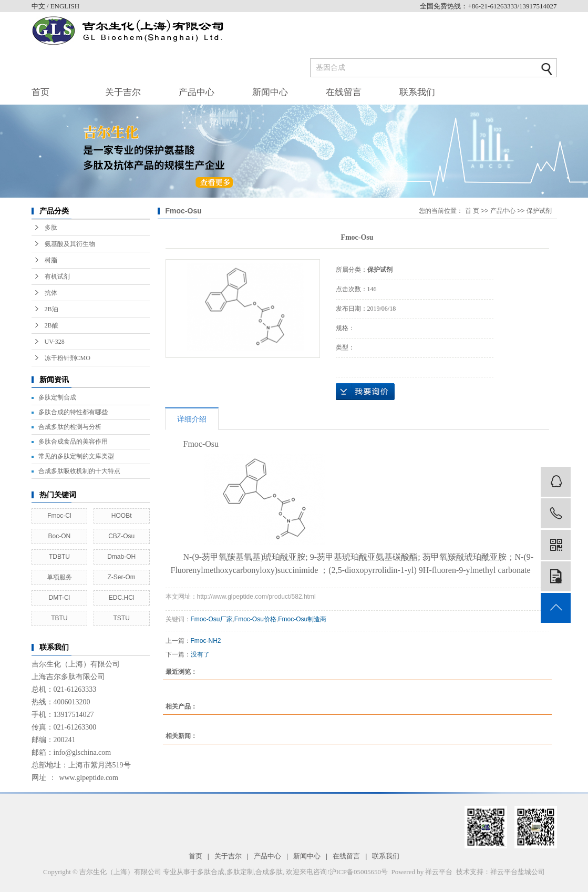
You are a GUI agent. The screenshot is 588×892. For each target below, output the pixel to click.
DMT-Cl (60, 598)
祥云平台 (439, 872)
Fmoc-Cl (59, 516)
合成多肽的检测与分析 (70, 427)
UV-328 (55, 342)
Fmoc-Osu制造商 (302, 619)
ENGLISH (65, 6)
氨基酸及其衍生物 (70, 244)
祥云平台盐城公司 (518, 872)
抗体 (51, 293)
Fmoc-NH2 (206, 641)
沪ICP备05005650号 (359, 872)
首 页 (472, 211)
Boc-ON (60, 536)
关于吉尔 (123, 92)
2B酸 (51, 325)
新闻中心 (270, 92)
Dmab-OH (121, 557)
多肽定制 (240, 872)
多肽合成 (211, 872)
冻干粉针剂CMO (68, 358)
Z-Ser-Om (121, 577)
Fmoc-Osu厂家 (212, 619)
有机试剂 (57, 276)
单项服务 (59, 577)
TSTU (121, 618)
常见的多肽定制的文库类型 (76, 456)
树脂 (51, 260)
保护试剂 (539, 211)
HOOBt (122, 516)
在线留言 (344, 92)
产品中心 (197, 92)
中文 (39, 6)
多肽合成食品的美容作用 (73, 442)
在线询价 (365, 392)
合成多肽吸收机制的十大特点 (79, 471)
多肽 (51, 228)
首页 (40, 92)
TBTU (59, 618)
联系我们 (417, 92)
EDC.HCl (122, 598)
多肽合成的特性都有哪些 (73, 412)
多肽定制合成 (57, 397)
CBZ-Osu (121, 536)
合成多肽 (269, 872)
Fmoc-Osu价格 (255, 619)
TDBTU (59, 557)
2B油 (51, 309)
